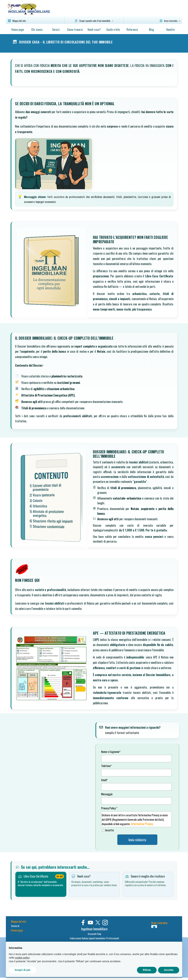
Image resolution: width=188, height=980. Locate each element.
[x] (98, 923)
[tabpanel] (94, 933)
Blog (151, 30)
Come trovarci (75, 30)
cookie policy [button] (22, 958)
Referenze (132, 30)
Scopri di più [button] (22, 970)
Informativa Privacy (142, 824)
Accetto (110, 830)
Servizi (56, 30)
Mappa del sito (19, 921)
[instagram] (105, 923)
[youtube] (90, 923)
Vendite (170, 30)
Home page (18, 30)
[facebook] (83, 923)
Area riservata (159, 923)
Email (104, 780)
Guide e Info (113, 30)
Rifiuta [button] (147, 970)
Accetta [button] (169, 970)
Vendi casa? (94, 30)
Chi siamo (37, 30)
